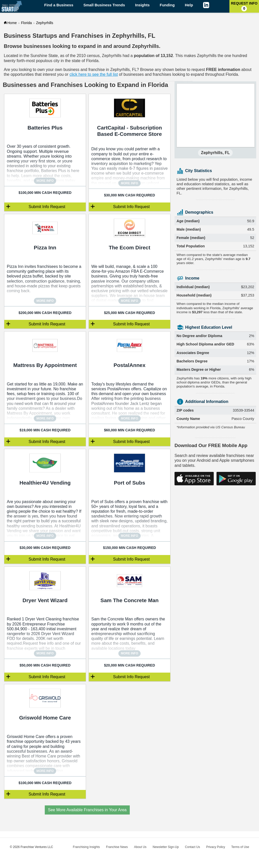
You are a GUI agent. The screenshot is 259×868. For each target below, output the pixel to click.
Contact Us (192, 847)
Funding (167, 5)
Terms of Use (240, 847)
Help (189, 5)
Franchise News (117, 847)
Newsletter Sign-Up (166, 847)
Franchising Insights (86, 847)
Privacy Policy (216, 847)
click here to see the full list (94, 74)
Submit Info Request (47, 207)
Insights (142, 5)
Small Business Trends (104, 5)
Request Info (244, 6)
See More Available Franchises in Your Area (87, 810)
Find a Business (59, 5)
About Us (140, 847)
